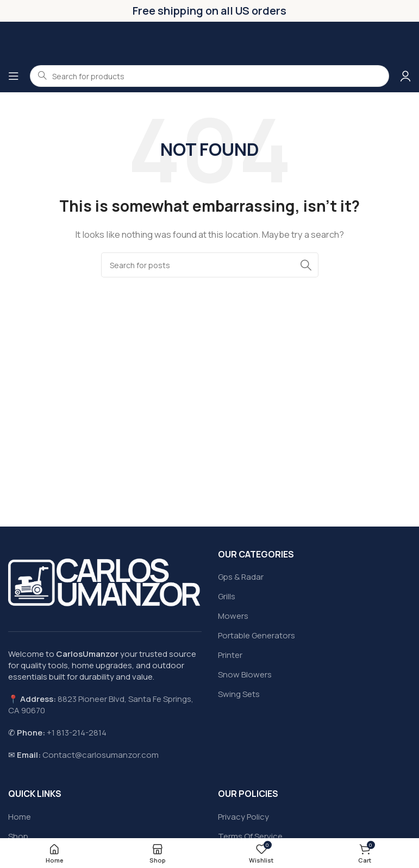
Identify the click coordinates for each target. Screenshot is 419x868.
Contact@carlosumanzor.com (101, 755)
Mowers (233, 616)
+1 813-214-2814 (77, 733)
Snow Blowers (245, 674)
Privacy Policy (243, 817)
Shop (18, 836)
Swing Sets (239, 694)
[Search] (210, 265)
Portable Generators (257, 635)
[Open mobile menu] (14, 76)
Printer (230, 655)
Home (20, 817)
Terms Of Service (250, 836)
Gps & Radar (241, 577)
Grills (227, 596)
